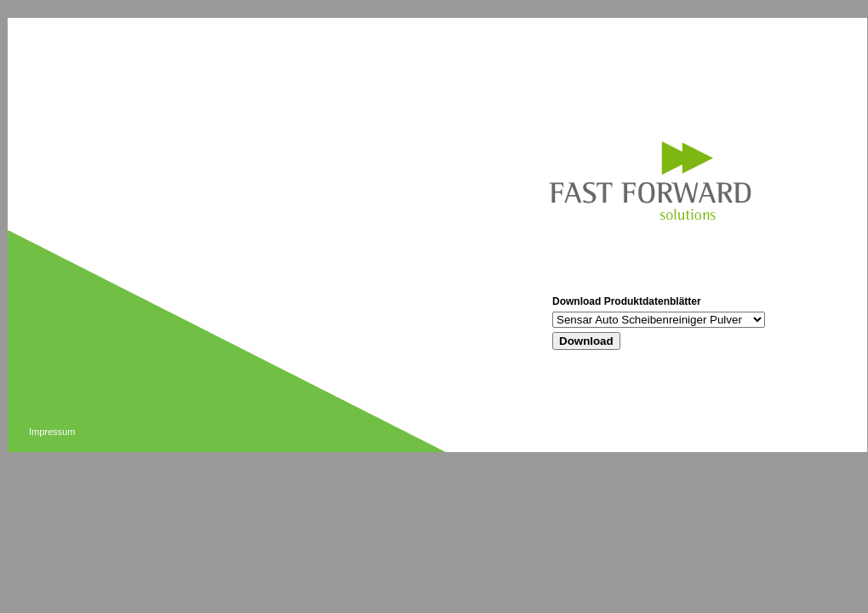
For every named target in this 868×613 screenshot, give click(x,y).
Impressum (52, 432)
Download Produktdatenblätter (627, 301)
